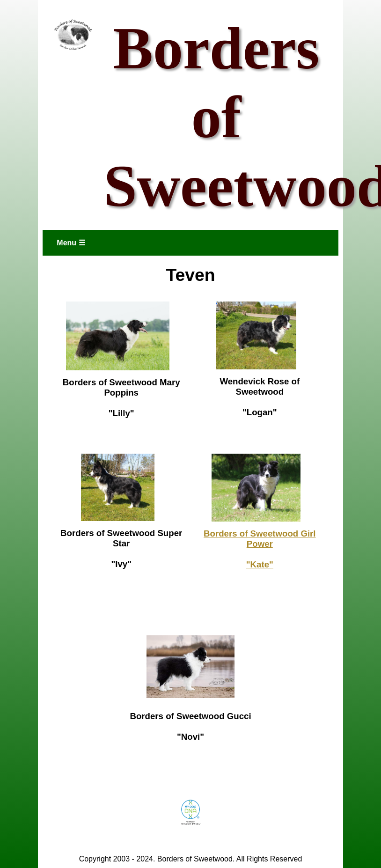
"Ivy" (121, 564)
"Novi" (190, 737)
